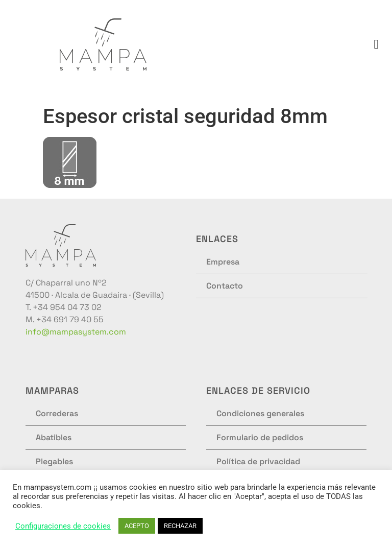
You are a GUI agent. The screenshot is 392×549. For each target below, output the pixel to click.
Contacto (225, 286)
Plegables (54, 461)
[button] (376, 44)
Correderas (57, 413)
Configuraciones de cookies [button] (63, 526)
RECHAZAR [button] (180, 526)
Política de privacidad (258, 461)
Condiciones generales (260, 413)
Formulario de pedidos (260, 437)
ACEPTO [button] (137, 526)
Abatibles (54, 437)
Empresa (223, 262)
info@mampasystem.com (76, 332)
